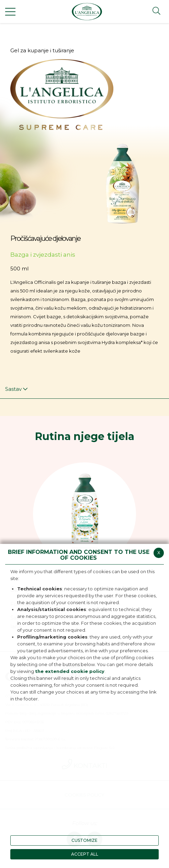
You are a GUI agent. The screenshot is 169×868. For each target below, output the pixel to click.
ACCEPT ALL (85, 854)
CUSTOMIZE (84, 840)
